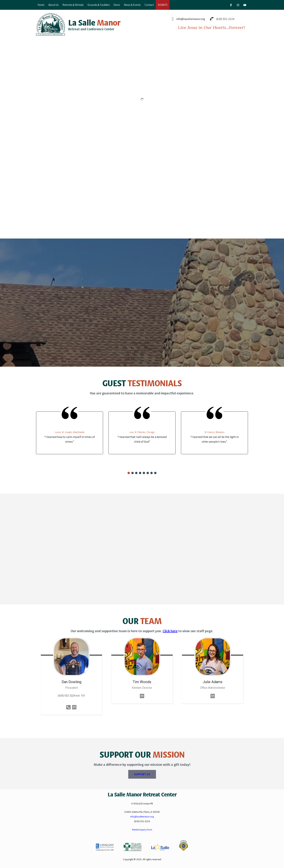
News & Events (132, 5)
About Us (53, 5)
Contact (149, 5)
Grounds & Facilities (99, 5)
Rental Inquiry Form (142, 830)
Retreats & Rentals (73, 5)
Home (41, 5)
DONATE (163, 5)
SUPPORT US (142, 774)
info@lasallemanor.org (191, 19)
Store (117, 5)
